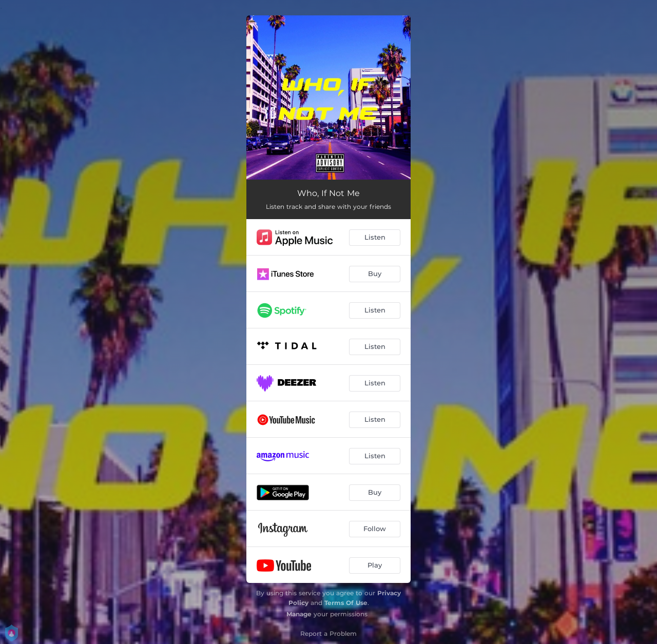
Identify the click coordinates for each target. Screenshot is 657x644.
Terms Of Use (346, 603)
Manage (299, 614)
